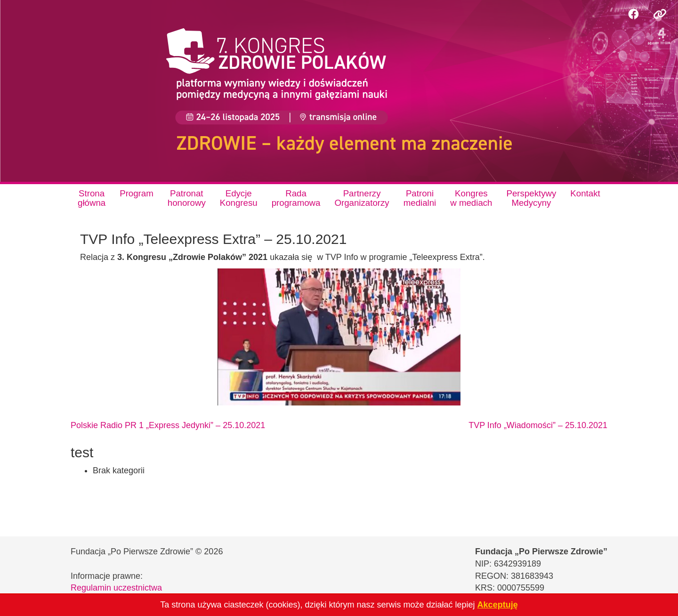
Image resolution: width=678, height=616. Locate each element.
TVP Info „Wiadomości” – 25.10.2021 (538, 425)
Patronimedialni (420, 198)
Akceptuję (498, 605)
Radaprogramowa (296, 198)
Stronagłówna (92, 198)
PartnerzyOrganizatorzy (362, 198)
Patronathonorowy (187, 198)
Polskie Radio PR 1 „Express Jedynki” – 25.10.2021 (168, 425)
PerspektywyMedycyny (532, 198)
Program (137, 193)
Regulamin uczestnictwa (116, 588)
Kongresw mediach (471, 198)
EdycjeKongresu (239, 198)
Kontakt (585, 193)
